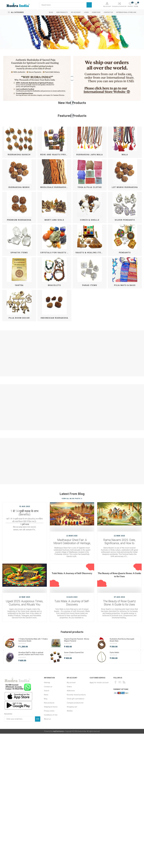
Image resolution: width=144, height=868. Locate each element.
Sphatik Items (19, 253)
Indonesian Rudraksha (54, 318)
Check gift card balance (76, 699)
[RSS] (124, 682)
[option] (72, 32)
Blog (46, 699)
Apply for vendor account (99, 683)
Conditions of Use (51, 715)
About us (47, 719)
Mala (125, 155)
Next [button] (141, 650)
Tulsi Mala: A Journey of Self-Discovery (72, 603)
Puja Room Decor (19, 318)
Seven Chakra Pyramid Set (74, 652)
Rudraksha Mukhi (19, 187)
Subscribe (38, 719)
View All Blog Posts (71, 499)
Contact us (48, 687)
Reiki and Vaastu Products (55, 155)
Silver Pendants (125, 220)
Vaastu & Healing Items (90, 253)
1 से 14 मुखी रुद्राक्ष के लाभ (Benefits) (25, 513)
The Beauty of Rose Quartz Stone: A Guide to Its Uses (119, 603)
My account (107, 6)
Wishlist (70, 711)
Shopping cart (72, 707)
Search (89, 5)
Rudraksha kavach (19, 155)
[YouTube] (120, 682)
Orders (69, 687)
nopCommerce (58, 731)
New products (49, 703)
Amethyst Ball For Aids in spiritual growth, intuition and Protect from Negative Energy (31, 655)
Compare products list (119, 6)
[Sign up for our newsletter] (20, 719)
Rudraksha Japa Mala (90, 155)
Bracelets (54, 285)
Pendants (125, 253)
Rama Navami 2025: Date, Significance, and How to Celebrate (119, 542)
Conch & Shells (90, 220)
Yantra (19, 285)
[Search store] (63, 5)
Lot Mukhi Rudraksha (125, 187)
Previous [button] (3, 650)
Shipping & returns (51, 707)
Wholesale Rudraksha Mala (55, 187)
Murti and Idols (54, 220)
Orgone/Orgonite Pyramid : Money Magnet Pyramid (77, 640)
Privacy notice (49, 711)
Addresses (71, 691)
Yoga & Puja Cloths (90, 187)
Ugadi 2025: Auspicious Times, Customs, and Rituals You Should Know (25, 603)
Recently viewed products (76, 695)
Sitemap (47, 683)
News (46, 695)
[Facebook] (116, 682)
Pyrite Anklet (114, 652)
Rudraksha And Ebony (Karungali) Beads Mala (122, 640)
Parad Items (90, 285)
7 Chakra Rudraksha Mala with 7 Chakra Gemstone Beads (33, 640)
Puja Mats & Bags (125, 285)
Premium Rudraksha (19, 220)
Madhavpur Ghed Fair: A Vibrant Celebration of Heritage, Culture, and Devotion (72, 542)
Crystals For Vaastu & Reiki (55, 253)
